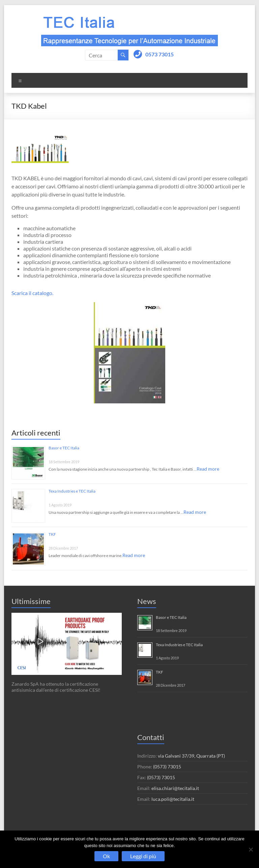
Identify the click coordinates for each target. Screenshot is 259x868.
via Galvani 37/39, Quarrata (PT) (191, 756)
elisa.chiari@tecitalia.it (175, 788)
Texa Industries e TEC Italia (72, 491)
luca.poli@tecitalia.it (173, 799)
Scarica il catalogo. (32, 293)
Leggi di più (143, 856)
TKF (52, 534)
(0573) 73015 (167, 767)
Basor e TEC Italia (64, 448)
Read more (208, 469)
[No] (251, 849)
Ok (106, 856)
